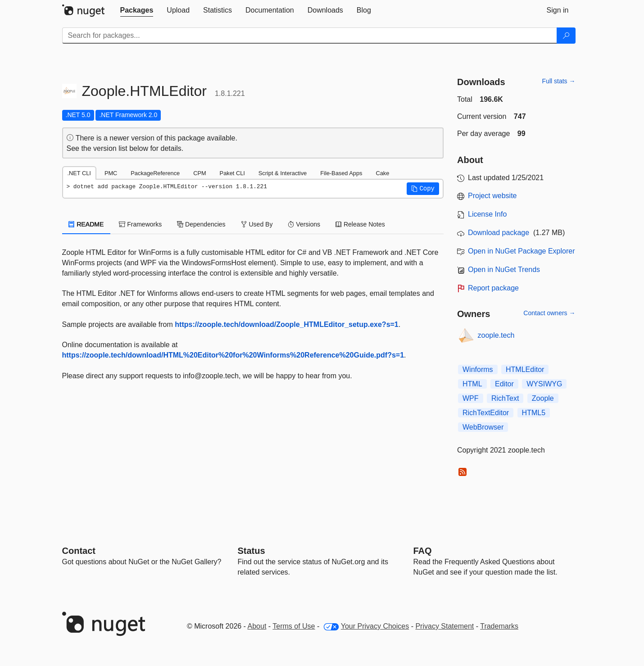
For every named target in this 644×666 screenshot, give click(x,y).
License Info (487, 214)
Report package (493, 288)
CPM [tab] (200, 173)
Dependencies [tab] (201, 224)
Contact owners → (549, 313)
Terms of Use (294, 626)
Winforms (478, 369)
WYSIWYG (544, 384)
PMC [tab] (111, 173)
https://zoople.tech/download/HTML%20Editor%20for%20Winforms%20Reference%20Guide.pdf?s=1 (233, 355)
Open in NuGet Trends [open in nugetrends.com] (504, 270)
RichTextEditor (486, 413)
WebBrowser (483, 427)
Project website (492, 196)
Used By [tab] (257, 224)
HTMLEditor (525, 369)
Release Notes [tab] (360, 224)
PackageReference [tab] (155, 173)
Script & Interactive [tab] (283, 173)
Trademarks (499, 626)
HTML (472, 384)
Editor (504, 384)
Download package (499, 233)
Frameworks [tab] (140, 224)
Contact (79, 551)
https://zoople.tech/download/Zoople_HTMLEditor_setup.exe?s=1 (286, 324)
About (257, 626)
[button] (423, 189)
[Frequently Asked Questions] (423, 551)
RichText (505, 398)
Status (252, 551)
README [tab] (86, 224)
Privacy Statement (444, 626)
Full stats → (559, 81)
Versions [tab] (304, 224)
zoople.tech (496, 335)
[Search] (566, 36)
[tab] (137, 10)
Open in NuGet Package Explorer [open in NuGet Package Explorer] (521, 251)
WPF (471, 398)
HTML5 (534, 413)
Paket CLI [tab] (232, 173)
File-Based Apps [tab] (341, 173)
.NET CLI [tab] (79, 173)
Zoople (543, 398)
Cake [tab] (382, 173)
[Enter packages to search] (310, 36)
